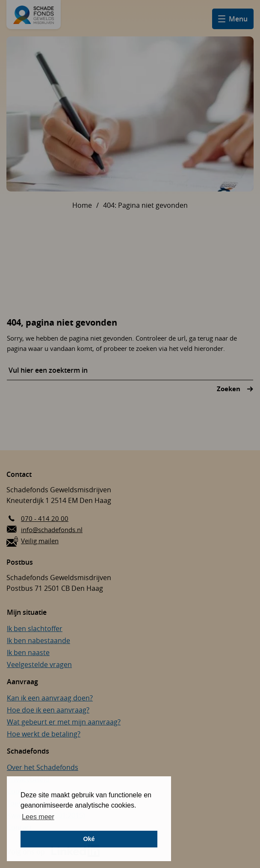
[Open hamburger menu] (233, 19)
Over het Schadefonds (43, 767)
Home (82, 205)
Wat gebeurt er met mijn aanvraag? (64, 722)
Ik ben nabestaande (38, 641)
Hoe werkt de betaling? (44, 734)
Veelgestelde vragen (39, 664)
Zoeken (229, 389)
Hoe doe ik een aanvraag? (48, 710)
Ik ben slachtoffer (35, 629)
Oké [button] (89, 839)
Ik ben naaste (28, 652)
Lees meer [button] (38, 817)
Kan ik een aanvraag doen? (50, 698)
